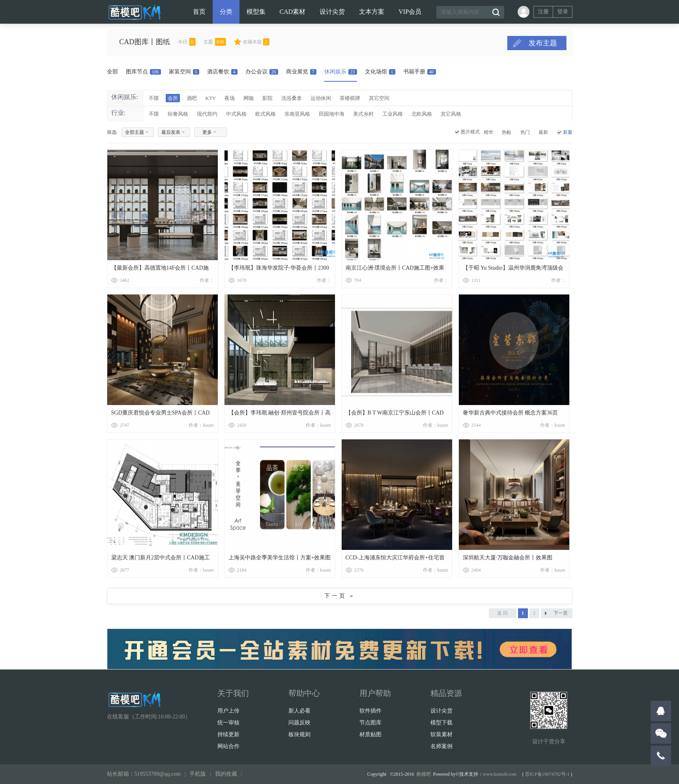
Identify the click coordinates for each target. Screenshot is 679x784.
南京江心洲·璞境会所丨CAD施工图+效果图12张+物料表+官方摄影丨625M (395, 269)
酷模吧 (424, 774)
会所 (173, 98)
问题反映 (299, 723)
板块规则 (299, 734)
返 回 (502, 613)
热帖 (507, 132)
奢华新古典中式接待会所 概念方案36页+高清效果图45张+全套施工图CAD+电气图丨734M (512, 414)
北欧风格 (422, 114)
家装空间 (184, 72)
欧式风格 (266, 114)
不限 (154, 98)
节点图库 (370, 723)
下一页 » (340, 596)
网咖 (249, 98)
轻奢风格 (178, 114)
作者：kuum (201, 425)
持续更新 (228, 734)
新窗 (568, 132)
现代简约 (207, 114)
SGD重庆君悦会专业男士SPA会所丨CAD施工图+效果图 (161, 414)
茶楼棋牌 (350, 98)
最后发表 (171, 132)
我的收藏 (226, 774)
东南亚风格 (297, 114)
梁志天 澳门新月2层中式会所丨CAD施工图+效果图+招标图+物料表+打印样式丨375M (161, 559)
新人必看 (299, 711)
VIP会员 (410, 12)
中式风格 (236, 114)
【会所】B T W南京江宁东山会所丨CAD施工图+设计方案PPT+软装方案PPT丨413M (395, 414)
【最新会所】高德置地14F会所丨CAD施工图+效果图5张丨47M (160, 269)
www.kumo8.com (500, 774)
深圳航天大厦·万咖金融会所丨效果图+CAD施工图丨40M (508, 559)
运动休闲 (321, 98)
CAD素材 (293, 12)
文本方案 (372, 12)
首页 (199, 12)
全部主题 (135, 132)
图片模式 (470, 132)
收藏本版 (272, 42)
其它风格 (451, 114)
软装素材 (441, 734)
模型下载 (441, 723)
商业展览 (301, 72)
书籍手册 (420, 72)
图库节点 (143, 72)
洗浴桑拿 (292, 98)
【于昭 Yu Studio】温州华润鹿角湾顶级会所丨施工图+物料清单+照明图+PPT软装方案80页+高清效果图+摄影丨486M (514, 269)
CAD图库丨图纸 (160, 42)
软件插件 (370, 711)
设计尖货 (332, 12)
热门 (525, 132)
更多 (207, 132)
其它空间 (379, 98)
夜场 (230, 98)
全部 (112, 72)
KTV (211, 98)
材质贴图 (370, 734)
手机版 (198, 774)
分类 (226, 12)
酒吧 (192, 98)
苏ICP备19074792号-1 (547, 774)
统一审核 (228, 723)
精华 (488, 132)
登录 (563, 12)
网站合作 (228, 746)
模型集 (256, 12)
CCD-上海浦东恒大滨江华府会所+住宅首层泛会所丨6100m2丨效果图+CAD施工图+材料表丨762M (395, 559)
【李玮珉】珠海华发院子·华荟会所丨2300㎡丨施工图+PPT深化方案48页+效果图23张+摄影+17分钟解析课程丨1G (279, 269)
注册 (543, 12)
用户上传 (228, 711)
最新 (543, 132)
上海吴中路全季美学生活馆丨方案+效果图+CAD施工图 (280, 559)
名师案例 (441, 746)
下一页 (561, 613)
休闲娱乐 (341, 72)
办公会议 (262, 72)
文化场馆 (380, 72)
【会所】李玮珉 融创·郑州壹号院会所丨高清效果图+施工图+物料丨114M (280, 414)
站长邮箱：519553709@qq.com (144, 774)
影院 (267, 98)
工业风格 (393, 114)
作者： (207, 280)
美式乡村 (363, 114)
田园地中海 (332, 114)
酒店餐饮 (222, 72)
